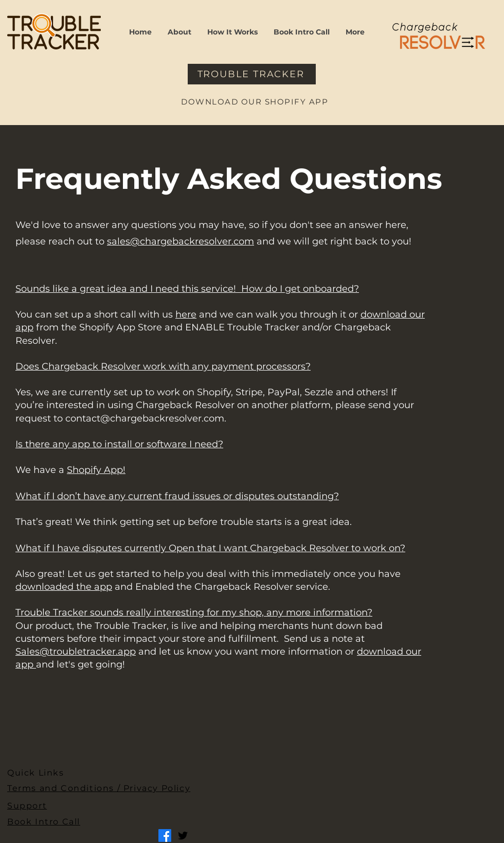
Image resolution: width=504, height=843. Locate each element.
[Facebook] (165, 836)
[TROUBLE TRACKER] (252, 74)
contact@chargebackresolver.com (145, 418)
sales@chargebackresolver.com (181, 241)
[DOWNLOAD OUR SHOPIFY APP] (256, 101)
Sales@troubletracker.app (76, 652)
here (186, 314)
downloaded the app (64, 587)
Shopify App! (96, 470)
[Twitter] (183, 836)
